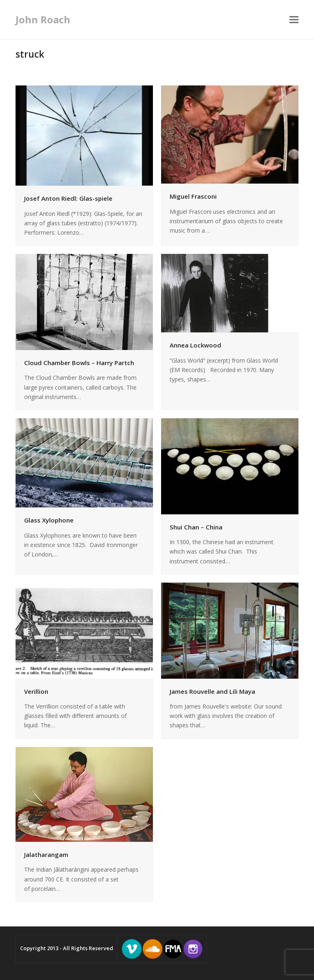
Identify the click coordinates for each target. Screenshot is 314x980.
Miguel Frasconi (193, 196)
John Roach (43, 19)
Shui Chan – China (196, 527)
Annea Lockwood (195, 345)
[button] (294, 20)
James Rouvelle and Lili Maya (212, 691)
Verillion (36, 691)
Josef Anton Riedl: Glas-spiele (68, 198)
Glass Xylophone (49, 520)
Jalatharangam (46, 854)
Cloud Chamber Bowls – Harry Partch (79, 363)
